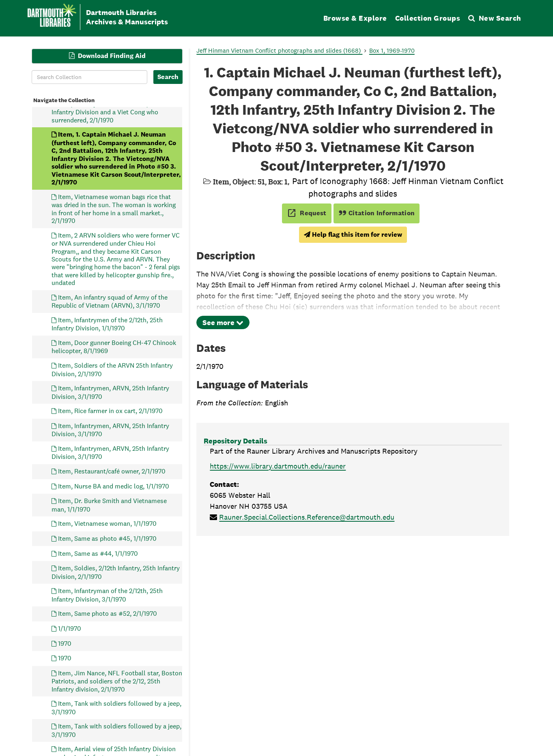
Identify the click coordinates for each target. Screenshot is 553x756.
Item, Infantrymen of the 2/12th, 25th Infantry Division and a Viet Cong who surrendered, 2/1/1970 (107, 112)
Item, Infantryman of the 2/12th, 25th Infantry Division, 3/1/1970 (107, 595)
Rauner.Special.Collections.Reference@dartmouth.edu (307, 517)
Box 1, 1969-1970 (392, 50)
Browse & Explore (355, 18)
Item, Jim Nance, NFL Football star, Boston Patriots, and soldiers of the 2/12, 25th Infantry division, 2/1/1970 (117, 681)
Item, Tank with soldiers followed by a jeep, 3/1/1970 (116, 708)
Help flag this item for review (353, 235)
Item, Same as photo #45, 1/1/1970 (107, 538)
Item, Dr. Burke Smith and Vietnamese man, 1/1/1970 (109, 505)
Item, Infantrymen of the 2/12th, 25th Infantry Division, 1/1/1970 (107, 324)
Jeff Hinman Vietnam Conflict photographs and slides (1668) (279, 50)
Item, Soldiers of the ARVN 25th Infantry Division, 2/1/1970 (112, 369)
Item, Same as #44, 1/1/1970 (98, 553)
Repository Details (236, 441)
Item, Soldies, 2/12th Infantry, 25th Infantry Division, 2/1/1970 (116, 572)
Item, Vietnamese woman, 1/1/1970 (107, 524)
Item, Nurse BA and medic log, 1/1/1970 (114, 486)
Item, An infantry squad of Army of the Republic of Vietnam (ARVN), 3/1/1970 (110, 301)
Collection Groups (428, 18)
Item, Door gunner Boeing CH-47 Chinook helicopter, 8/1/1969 (114, 347)
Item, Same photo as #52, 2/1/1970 (108, 614)
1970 (65, 643)
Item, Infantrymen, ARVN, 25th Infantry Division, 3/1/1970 (110, 392)
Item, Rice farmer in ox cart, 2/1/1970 (110, 411)
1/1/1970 (70, 628)
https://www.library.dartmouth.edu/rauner (278, 466)
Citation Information (377, 213)
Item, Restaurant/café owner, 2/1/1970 (112, 471)
